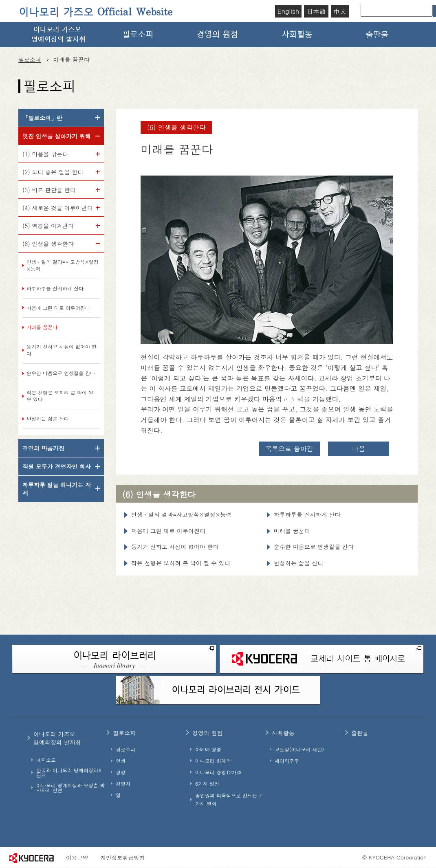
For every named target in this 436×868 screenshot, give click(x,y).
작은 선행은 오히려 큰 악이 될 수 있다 (60, 396)
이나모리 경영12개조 (218, 772)
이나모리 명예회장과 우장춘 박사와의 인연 (70, 788)
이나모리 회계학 (213, 761)
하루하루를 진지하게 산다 (55, 288)
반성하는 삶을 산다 (48, 419)
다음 (359, 449)
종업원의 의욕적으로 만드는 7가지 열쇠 (228, 799)
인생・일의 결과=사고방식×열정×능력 (63, 265)
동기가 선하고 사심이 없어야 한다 (62, 350)
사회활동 (298, 35)
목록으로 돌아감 (289, 449)
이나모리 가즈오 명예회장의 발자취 (58, 35)
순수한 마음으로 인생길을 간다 (61, 373)
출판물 (378, 35)
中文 (340, 11)
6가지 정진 (207, 784)
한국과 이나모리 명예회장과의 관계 (70, 773)
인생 (121, 761)
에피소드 (46, 760)
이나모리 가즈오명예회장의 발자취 (57, 738)
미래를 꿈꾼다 (42, 327)
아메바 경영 (208, 749)
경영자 (123, 784)
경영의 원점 (218, 35)
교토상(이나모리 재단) (299, 749)
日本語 (316, 11)
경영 (121, 772)
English (288, 11)
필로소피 (138, 35)
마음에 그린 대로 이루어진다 (58, 308)
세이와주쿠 (287, 761)
